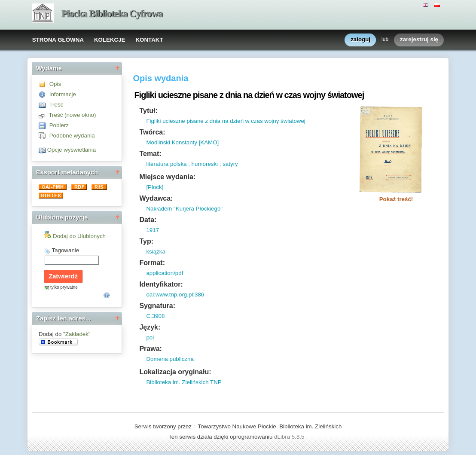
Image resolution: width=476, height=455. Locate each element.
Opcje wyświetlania (72, 150)
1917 (153, 230)
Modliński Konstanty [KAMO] (182, 142)
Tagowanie (65, 250)
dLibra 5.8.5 (290, 437)
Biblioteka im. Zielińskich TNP (184, 382)
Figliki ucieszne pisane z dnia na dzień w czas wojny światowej (226, 121)
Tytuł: (148, 111)
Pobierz (59, 125)
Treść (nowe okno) (72, 115)
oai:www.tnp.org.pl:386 (175, 295)
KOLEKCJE (110, 40)
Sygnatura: (157, 306)
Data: (148, 220)
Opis (55, 84)
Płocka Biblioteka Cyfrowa (112, 14)
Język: (150, 327)
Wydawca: (156, 198)
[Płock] (155, 187)
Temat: (150, 154)
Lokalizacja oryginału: (175, 372)
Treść (56, 105)
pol (150, 337)
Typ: (146, 241)
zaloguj (360, 40)
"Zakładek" (77, 334)
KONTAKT (149, 40)
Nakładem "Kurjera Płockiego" (184, 209)
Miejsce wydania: (167, 177)
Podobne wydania (72, 136)
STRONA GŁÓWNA (58, 40)
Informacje (63, 94)
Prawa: (150, 349)
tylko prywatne (64, 287)
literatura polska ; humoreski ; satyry (192, 164)
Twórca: (152, 132)
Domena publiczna (170, 359)
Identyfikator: (161, 284)
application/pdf (165, 273)
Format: (152, 263)
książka (156, 252)
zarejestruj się (419, 40)
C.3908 (155, 316)
